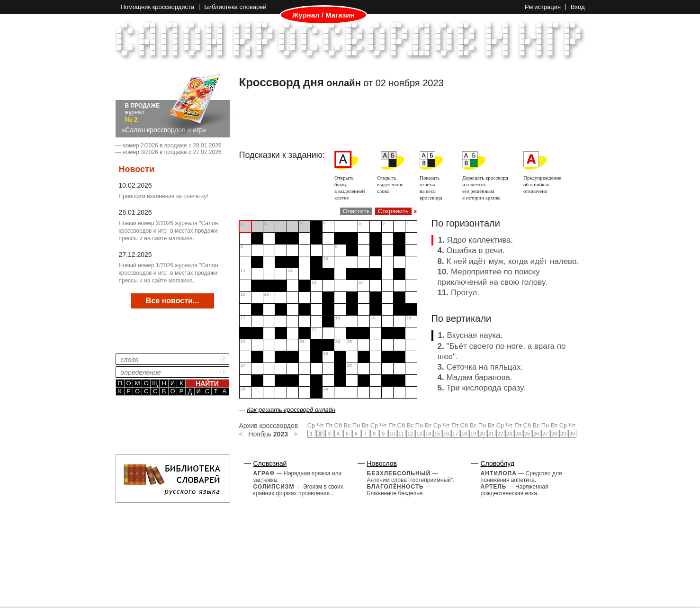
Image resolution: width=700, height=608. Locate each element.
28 (554, 434)
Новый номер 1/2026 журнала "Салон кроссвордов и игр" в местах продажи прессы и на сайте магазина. (169, 273)
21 (491, 434)
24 (518, 434)
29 (563, 434)
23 (509, 434)
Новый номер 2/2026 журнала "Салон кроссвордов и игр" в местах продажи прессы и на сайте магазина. (169, 231)
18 (464, 434)
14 (428, 434)
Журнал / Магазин (323, 15)
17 (455, 434)
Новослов (382, 463)
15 (437, 434)
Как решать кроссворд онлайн (291, 410)
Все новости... (172, 301)
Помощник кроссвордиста (158, 7)
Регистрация (543, 7)
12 (410, 434)
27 (545, 434)
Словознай (270, 463)
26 (536, 434)
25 (527, 434)
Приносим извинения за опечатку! (164, 196)
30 (572, 434)
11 (401, 434)
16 (446, 434)
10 (392, 434)
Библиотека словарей (235, 7)
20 (482, 434)
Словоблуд (498, 463)
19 (473, 434)
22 (500, 434)
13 (419, 434)
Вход (578, 7)
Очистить (356, 211)
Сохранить (393, 211)
